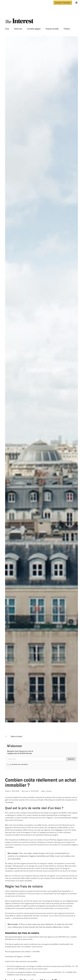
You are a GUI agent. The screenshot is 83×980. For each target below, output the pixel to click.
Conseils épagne (34, 29)
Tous (7, 29)
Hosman (49, 791)
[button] (76, 3)
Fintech (67, 29)
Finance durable (52, 29)
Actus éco (18, 29)
